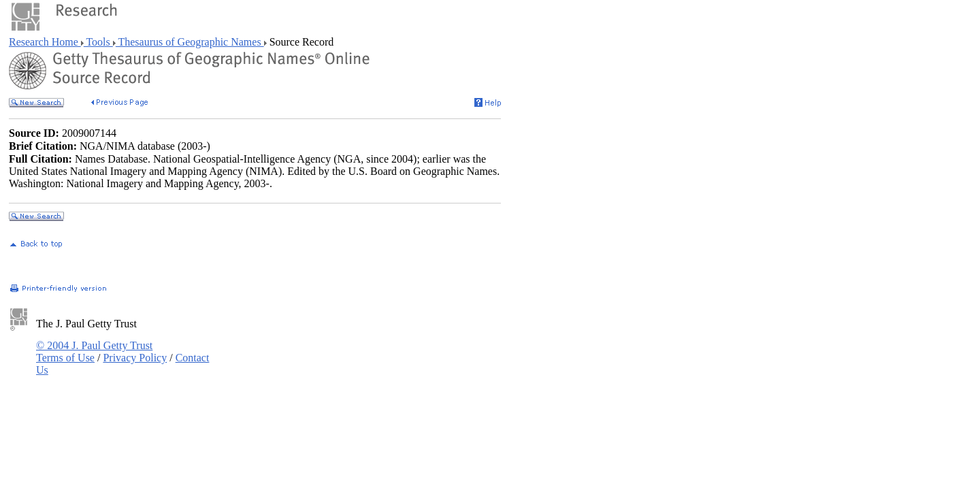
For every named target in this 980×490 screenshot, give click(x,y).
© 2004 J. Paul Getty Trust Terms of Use (94, 352)
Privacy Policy (135, 358)
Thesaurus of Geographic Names (190, 42)
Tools (98, 42)
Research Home (45, 42)
